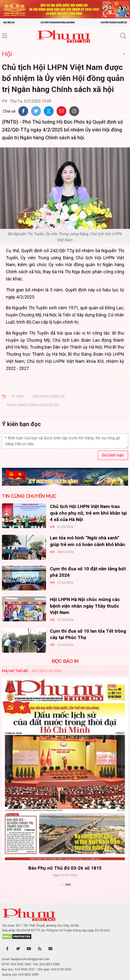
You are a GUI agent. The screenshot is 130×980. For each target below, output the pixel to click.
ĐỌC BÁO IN (65, 661)
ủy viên (18, 396)
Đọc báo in (9, 22)
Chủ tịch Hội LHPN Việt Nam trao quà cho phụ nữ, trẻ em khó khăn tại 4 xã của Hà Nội (88, 513)
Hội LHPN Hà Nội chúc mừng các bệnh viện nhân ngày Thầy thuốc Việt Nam (85, 606)
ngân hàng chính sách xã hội (33, 405)
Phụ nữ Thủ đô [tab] (15, 671)
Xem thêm (65, 893)
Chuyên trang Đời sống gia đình (58, 22)
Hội (7, 54)
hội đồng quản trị (49, 396)
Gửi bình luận (113, 455)
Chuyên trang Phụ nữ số (114, 22)
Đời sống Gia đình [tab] (47, 671)
